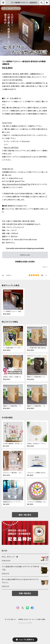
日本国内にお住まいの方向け (25, 261)
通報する (45, 267)
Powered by (25, 623)
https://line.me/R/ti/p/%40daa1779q (16, 184)
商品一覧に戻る (25, 515)
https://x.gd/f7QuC (11, 148)
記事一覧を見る (25, 593)
